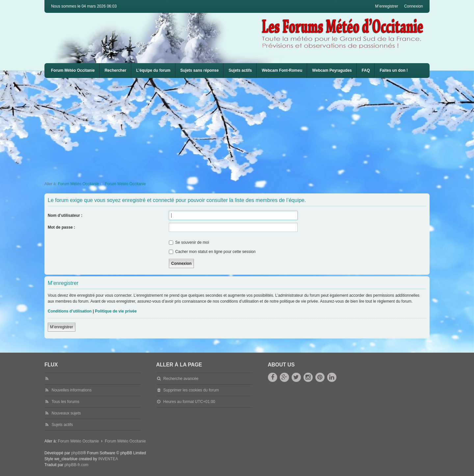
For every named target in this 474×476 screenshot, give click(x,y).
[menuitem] (282, 71)
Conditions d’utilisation (70, 311)
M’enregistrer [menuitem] (387, 6)
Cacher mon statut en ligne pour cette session (212, 252)
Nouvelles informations (72, 390)
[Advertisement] (242, 127)
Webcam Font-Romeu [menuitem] (282, 70)
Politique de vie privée (116, 311)
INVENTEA (108, 459)
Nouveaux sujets (66, 413)
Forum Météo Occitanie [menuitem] (73, 70)
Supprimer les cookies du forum (191, 390)
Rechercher (116, 70)
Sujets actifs (240, 70)
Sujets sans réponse (200, 70)
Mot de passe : (61, 227)
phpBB (77, 453)
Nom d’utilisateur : (65, 215)
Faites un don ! (394, 70)
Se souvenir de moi (189, 242)
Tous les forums (66, 402)
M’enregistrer (62, 327)
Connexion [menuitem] (414, 6)
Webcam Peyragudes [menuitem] (332, 70)
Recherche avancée (181, 379)
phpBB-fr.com (77, 465)
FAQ (366, 70)
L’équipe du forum (153, 70)
